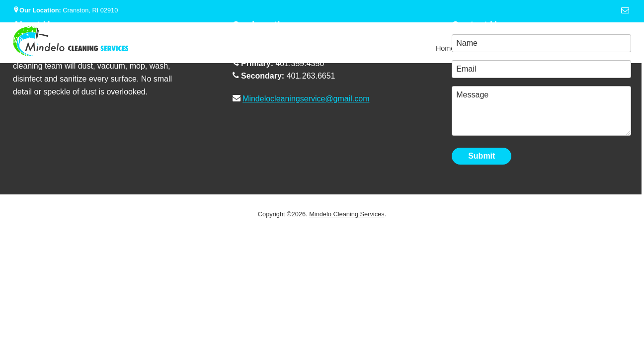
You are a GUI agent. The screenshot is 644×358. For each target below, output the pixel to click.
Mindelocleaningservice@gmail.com (306, 99)
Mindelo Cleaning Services (347, 214)
